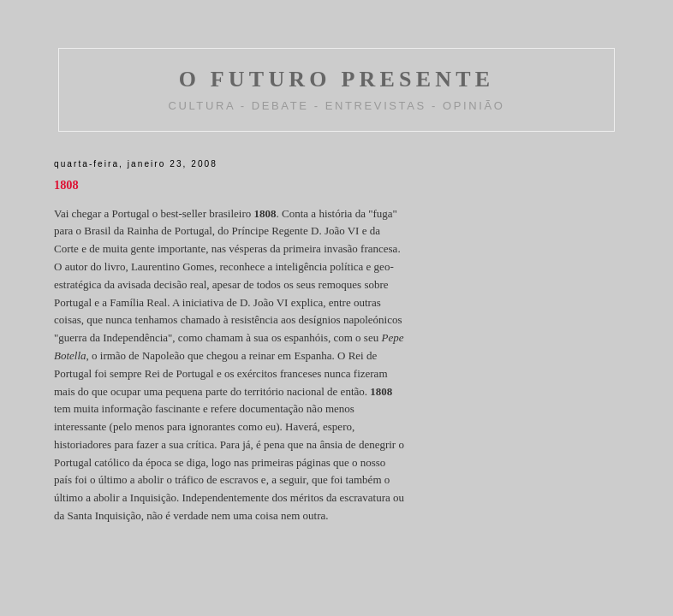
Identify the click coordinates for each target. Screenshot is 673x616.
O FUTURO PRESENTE (337, 79)
